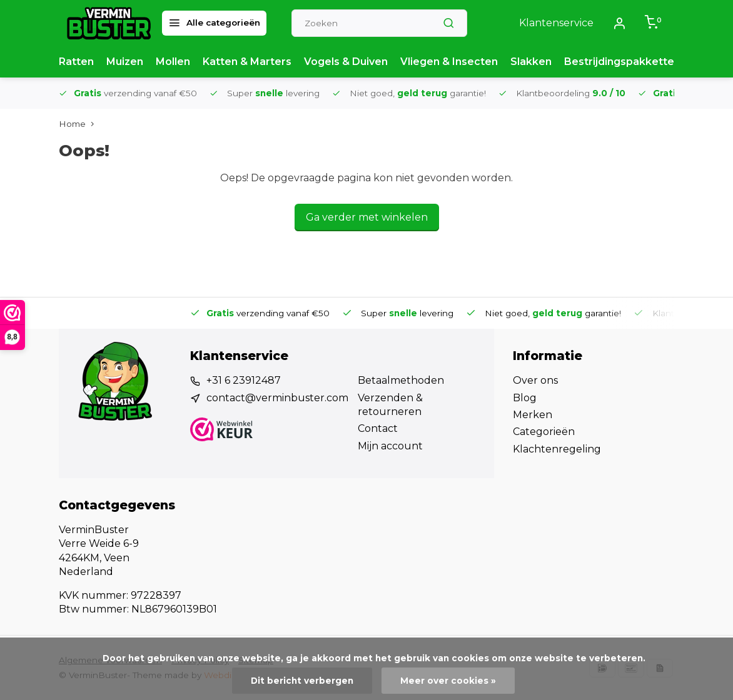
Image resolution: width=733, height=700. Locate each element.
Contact (378, 428)
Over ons (535, 380)
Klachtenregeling (557, 449)
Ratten (76, 62)
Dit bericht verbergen (302, 681)
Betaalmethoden (401, 380)
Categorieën (544, 432)
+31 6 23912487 (244, 380)
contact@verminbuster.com (277, 398)
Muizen (125, 62)
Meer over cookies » (448, 681)
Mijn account (390, 446)
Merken (533, 415)
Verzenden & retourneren (390, 405)
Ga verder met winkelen (367, 217)
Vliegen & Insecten (449, 62)
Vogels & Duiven (346, 62)
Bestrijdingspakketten (622, 62)
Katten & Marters (247, 62)
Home (79, 124)
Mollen (173, 62)
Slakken (531, 62)
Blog (525, 398)
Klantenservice (556, 23)
